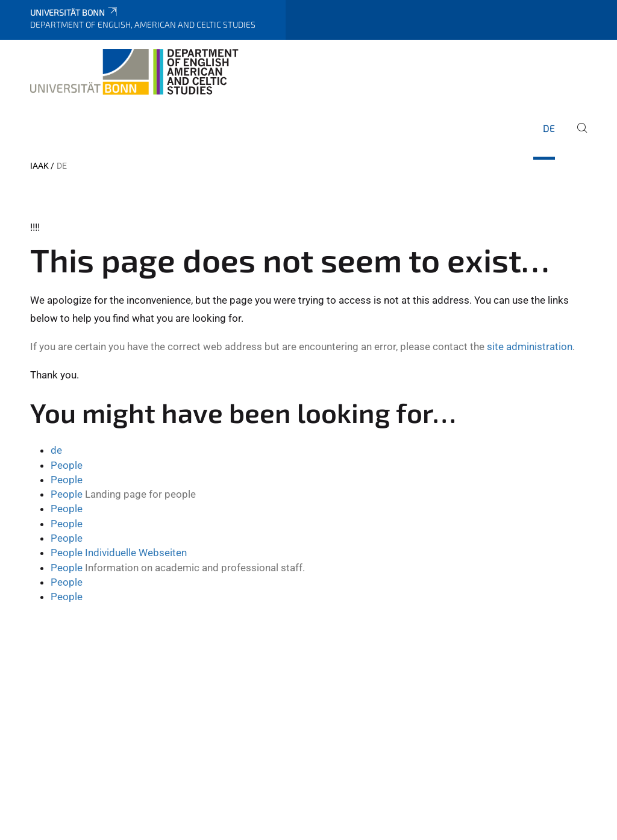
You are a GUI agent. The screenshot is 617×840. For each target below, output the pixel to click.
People (67, 465)
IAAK (39, 166)
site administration (530, 346)
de (549, 128)
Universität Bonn (74, 12)
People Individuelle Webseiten (119, 553)
